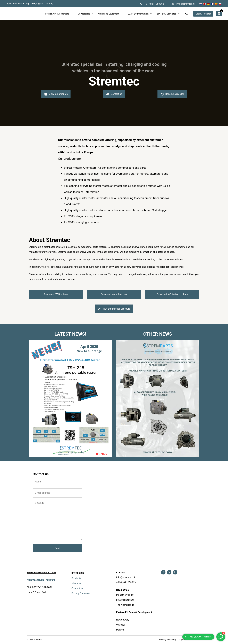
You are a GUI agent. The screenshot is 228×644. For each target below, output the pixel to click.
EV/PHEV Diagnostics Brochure (114, 309)
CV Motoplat (84, 14)
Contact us (114, 95)
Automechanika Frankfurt (41, 580)
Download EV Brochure (56, 294)
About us (76, 583)
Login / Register (203, 14)
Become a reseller (172, 95)
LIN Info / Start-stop (167, 14)
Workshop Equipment (109, 14)
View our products (56, 95)
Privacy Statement (81, 593)
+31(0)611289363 (154, 4)
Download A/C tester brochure (172, 294)
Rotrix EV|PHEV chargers (57, 14)
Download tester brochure (114, 294)
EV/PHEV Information (138, 14)
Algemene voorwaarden (190, 640)
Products (76, 578)
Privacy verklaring (167, 640)
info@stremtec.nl (186, 4)
